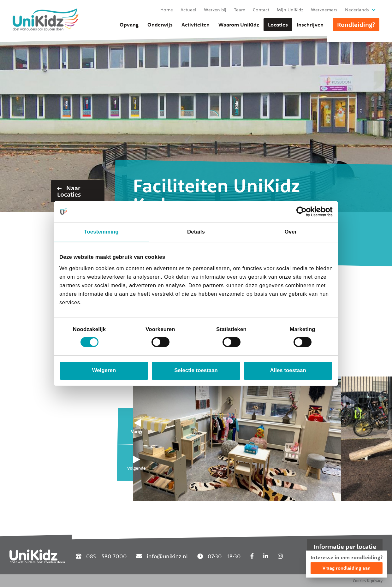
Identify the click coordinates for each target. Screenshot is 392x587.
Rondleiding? (356, 24)
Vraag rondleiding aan (347, 568)
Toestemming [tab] (101, 232)
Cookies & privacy (368, 581)
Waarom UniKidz (239, 25)
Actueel (188, 10)
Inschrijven (310, 25)
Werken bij (215, 10)
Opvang (129, 25)
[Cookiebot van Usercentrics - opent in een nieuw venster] (305, 212)
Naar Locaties (69, 191)
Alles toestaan (288, 370)
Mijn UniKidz (290, 10)
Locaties (278, 25)
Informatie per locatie (345, 546)
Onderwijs (160, 25)
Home (167, 10)
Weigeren (104, 370)
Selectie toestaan (196, 370)
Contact (261, 10)
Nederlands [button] (357, 10)
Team (240, 10)
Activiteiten (196, 25)
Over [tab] (291, 232)
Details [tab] (196, 232)
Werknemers (324, 10)
